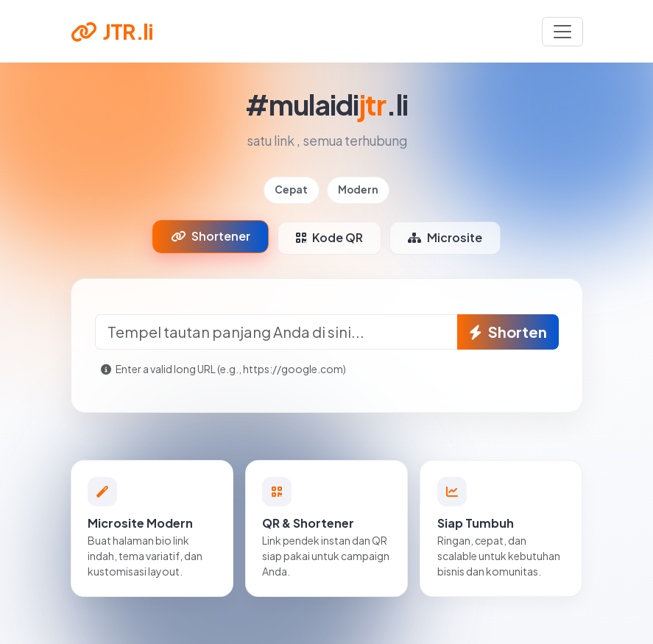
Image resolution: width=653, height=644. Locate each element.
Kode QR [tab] (329, 237)
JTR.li (112, 31)
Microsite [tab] (445, 237)
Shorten (508, 332)
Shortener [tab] (211, 236)
